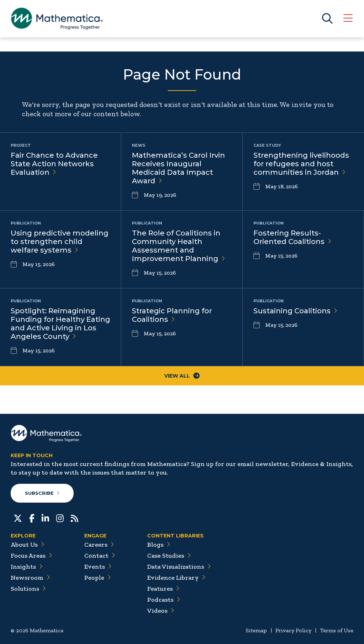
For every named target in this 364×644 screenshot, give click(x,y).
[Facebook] (32, 518)
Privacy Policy (293, 630)
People (98, 578)
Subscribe (42, 493)
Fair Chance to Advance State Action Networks (54, 164)
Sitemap (256, 630)
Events (98, 567)
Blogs (159, 545)
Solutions (28, 589)
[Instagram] (60, 518)
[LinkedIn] (45, 518)
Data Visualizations (179, 567)
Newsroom (30, 578)
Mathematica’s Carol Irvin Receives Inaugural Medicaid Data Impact (178, 168)
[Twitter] (18, 518)
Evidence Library (176, 578)
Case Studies (169, 556)
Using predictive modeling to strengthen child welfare (60, 242)
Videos (161, 611)
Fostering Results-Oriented (292, 237)
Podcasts (164, 600)
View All (182, 376)
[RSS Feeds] (74, 518)
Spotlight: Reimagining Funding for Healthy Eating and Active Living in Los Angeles (60, 324)
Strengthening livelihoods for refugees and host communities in (301, 164)
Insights (27, 567)
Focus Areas (31, 556)
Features (163, 589)
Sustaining (295, 311)
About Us (28, 545)
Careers (99, 545)
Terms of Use (337, 630)
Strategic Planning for (172, 315)
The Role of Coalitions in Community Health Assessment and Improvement (178, 246)
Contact (100, 556)
